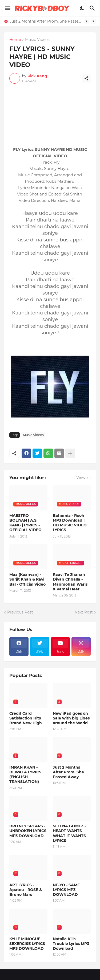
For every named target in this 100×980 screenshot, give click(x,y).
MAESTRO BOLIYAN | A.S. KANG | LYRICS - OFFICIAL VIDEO (25, 523)
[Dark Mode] (82, 8)
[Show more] (70, 453)
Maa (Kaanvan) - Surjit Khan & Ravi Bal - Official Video (27, 579)
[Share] (86, 78)
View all (83, 478)
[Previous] (87, 21)
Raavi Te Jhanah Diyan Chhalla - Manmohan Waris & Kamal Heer (70, 582)
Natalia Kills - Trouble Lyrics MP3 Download (71, 944)
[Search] (93, 8)
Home (15, 40)
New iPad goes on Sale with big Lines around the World (71, 718)
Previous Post (20, 612)
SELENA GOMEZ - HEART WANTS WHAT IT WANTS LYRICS (69, 833)
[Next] (93, 21)
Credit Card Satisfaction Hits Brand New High (26, 718)
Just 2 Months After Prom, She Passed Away (45, 21)
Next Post (84, 612)
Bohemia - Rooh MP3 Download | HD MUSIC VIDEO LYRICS (70, 523)
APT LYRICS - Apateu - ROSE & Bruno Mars (26, 890)
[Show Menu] (7, 8)
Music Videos (37, 40)
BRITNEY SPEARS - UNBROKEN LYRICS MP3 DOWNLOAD (28, 831)
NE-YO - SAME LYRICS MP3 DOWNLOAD (66, 890)
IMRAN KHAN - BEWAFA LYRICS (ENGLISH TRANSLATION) (25, 775)
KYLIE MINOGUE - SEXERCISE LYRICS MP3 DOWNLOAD (27, 944)
